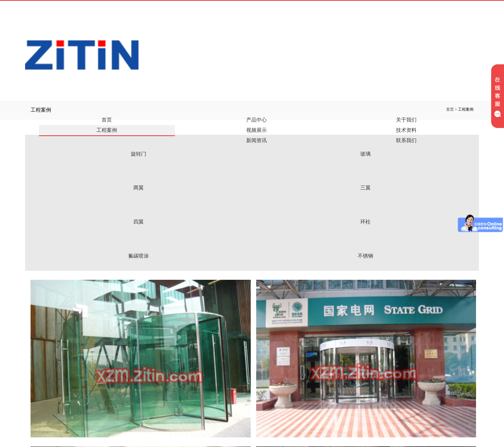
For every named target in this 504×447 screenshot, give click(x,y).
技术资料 (406, 130)
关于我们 (406, 120)
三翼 (365, 188)
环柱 (365, 222)
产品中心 (256, 120)
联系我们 (406, 140)
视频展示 (256, 130)
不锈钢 (365, 256)
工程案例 (107, 130)
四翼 (139, 222)
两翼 (139, 188)
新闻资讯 (256, 140)
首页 (107, 120)
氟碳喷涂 (139, 256)
